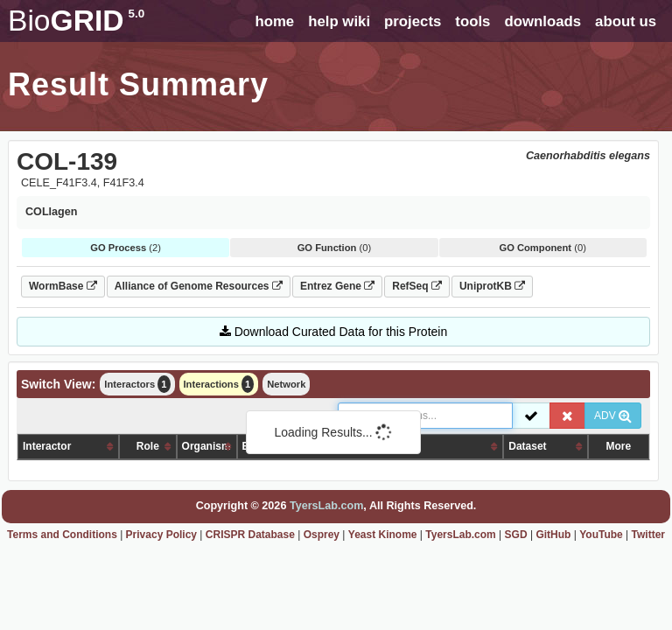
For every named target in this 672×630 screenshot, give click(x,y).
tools (472, 21)
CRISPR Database (250, 535)
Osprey (322, 535)
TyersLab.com (326, 506)
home (274, 21)
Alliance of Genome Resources (199, 286)
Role (148, 446)
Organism (206, 446)
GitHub (553, 535)
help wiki (339, 21)
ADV (613, 416)
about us (626, 21)
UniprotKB (492, 286)
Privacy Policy (161, 535)
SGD (516, 535)
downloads (542, 21)
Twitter (648, 535)
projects (413, 21)
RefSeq (417, 286)
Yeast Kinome (383, 535)
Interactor (47, 446)
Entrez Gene (337, 286)
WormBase (63, 286)
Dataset (527, 446)
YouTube (601, 535)
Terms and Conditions (62, 535)
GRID (76, 21)
